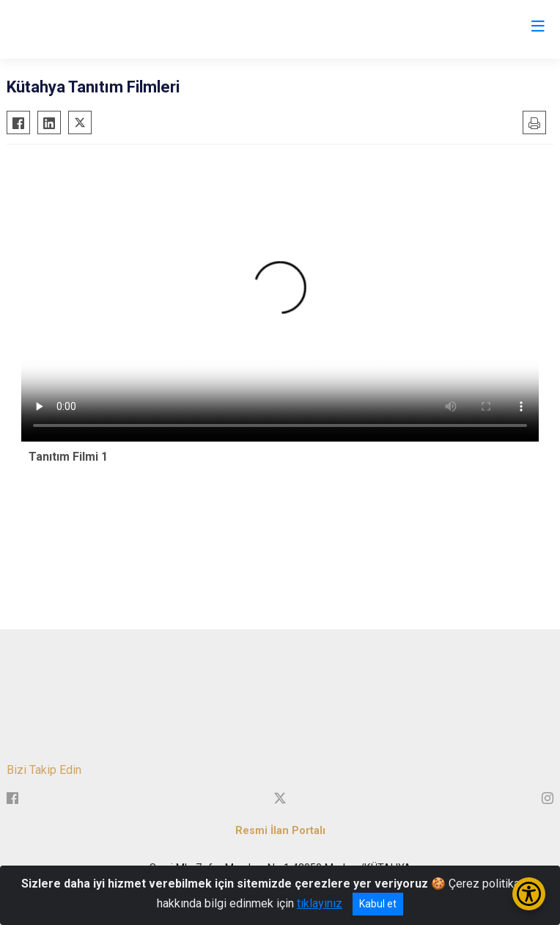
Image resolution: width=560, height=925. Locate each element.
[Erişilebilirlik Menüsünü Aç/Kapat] (529, 894)
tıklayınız (320, 903)
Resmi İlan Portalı (280, 831)
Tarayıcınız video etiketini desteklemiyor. (280, 296)
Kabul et (378, 904)
